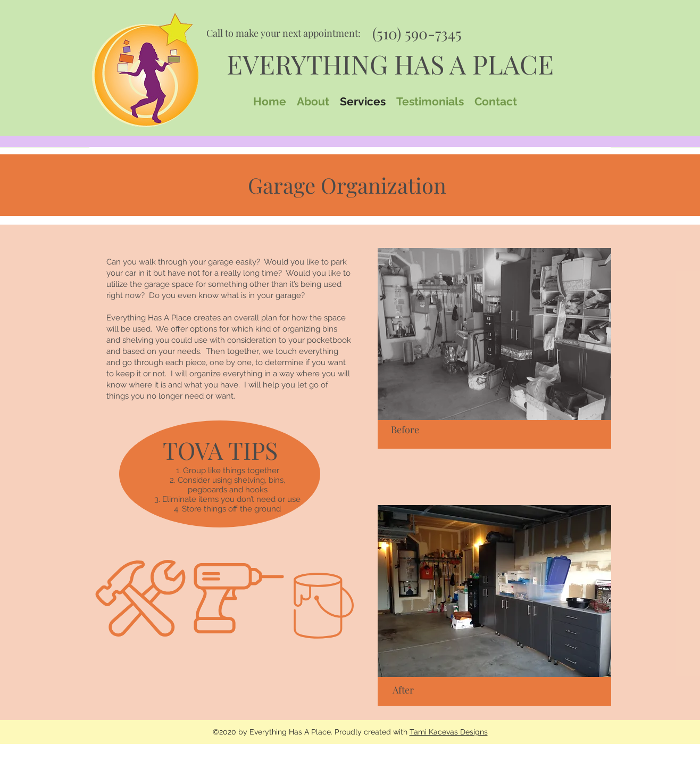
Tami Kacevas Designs (449, 732)
